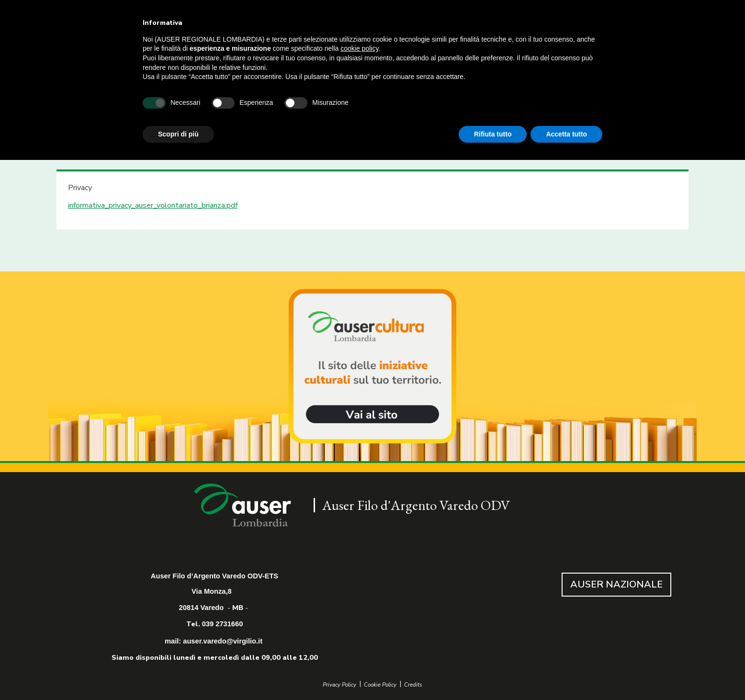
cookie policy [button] (359, 48)
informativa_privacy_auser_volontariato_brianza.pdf (153, 205)
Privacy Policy (339, 685)
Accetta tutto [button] (566, 134)
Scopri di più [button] (178, 134)
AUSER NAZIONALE (616, 584)
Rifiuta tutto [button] (493, 134)
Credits (413, 685)
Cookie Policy (380, 685)
